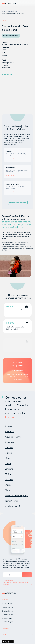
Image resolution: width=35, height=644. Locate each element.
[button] (31, 3)
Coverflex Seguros (7, 616)
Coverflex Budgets (7, 624)
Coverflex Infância (7, 609)
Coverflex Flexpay (7, 620)
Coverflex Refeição (7, 613)
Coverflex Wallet (7, 606)
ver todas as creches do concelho (18, 202)
